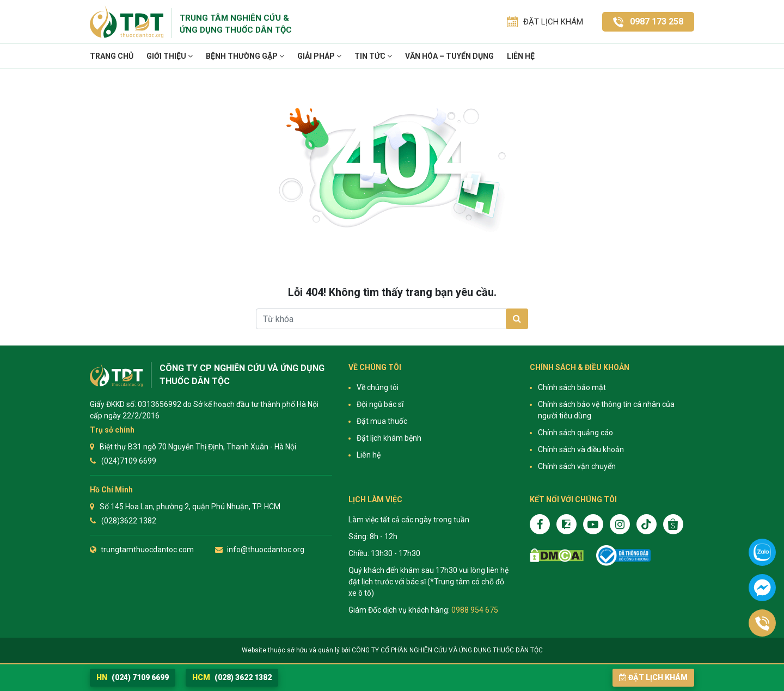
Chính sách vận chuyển (577, 466)
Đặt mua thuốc (382, 421)
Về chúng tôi (378, 387)
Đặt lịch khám (653, 677)
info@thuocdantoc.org (266, 550)
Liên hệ (521, 56)
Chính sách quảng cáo (575, 433)
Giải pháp (319, 56)
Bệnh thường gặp (245, 56)
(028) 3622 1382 (232, 677)
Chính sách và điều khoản (581, 449)
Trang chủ (112, 56)
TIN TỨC (373, 56)
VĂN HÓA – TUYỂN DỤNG (449, 56)
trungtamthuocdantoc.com (147, 550)
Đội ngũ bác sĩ (380, 404)
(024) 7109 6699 (133, 677)
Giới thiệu (170, 56)
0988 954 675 (475, 610)
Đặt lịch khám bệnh (389, 438)
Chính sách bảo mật (572, 387)
